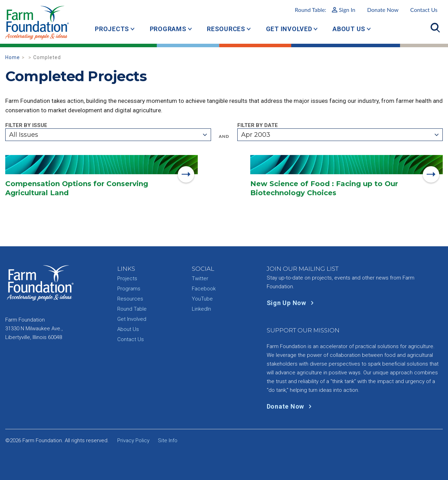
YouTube (202, 299)
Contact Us (424, 10)
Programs (168, 29)
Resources (226, 29)
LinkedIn (201, 309)
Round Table (132, 309)
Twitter (200, 278)
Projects (112, 29)
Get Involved (289, 29)
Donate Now (383, 10)
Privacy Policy (133, 440)
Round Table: (325, 10)
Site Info (168, 440)
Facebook (204, 289)
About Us (349, 29)
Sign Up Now (292, 303)
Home (13, 57)
